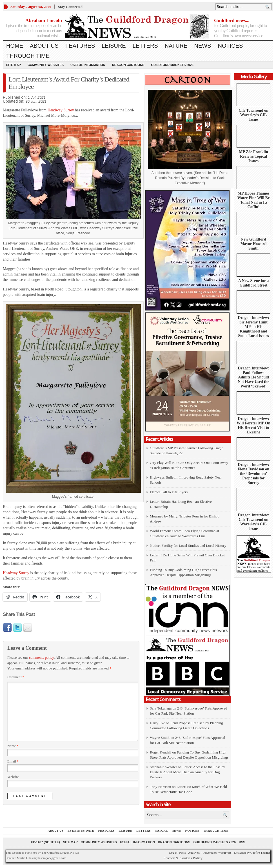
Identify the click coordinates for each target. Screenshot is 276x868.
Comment (16, 677)
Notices (230, 46)
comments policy (41, 657)
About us (44, 46)
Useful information (88, 65)
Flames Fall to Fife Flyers (169, 492)
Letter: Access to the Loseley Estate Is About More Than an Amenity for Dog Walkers (187, 772)
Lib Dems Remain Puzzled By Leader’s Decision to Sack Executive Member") (192, 178)
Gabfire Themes (260, 852)
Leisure (114, 46)
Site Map (14, 65)
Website (13, 777)
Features (80, 46)
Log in (173, 852)
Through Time (28, 56)
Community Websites (46, 65)
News (202, 46)
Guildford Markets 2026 (172, 65)
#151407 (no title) (45, 842)
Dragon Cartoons (128, 65)
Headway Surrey (61, 110)
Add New (194, 852)
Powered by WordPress (217, 852)
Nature (176, 46)
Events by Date (81, 830)
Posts (182, 852)
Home (15, 46)
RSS (242, 842)
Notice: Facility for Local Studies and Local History (188, 546)
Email (13, 761)
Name (13, 746)
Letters (145, 46)
